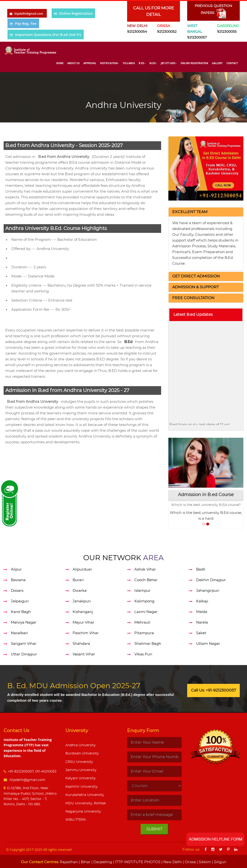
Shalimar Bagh (148, 644)
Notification (110, 63)
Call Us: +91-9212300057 (213, 690)
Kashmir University (82, 787)
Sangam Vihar (24, 644)
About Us (73, 63)
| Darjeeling (101, 862)
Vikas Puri (143, 654)
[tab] (206, 212)
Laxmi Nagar (146, 612)
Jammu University (81, 770)
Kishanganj (83, 612)
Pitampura (144, 633)
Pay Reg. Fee (26, 23)
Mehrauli (142, 622)
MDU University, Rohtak (86, 803)
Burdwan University (82, 754)
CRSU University (79, 762)
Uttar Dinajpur (24, 654)
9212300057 (197, 38)
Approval (90, 63)
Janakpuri (82, 601)
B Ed (142, 63)
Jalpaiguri (20, 601)
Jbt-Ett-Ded (169, 63)
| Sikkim (203, 862)
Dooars (17, 591)
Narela (202, 622)
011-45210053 (46, 772)
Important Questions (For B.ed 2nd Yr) (48, 34)
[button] (190, 212)
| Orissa (189, 862)
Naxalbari (19, 633)
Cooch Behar (146, 580)
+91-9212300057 (21, 772)
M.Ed (153, 63)
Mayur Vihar (83, 622)
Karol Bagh (21, 612)
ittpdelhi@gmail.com (27, 780)
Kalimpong (144, 601)
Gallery (217, 63)
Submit (154, 829)
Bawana (18, 580)
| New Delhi (171, 862)
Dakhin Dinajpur (211, 580)
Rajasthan (69, 862)
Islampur (142, 591)
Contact (232, 63)
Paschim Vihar (86, 633)
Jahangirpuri (208, 591)
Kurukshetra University (85, 795)
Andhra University (81, 745)
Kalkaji (202, 601)
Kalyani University (81, 778)
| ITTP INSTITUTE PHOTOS (136, 862)
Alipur (16, 569)
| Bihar (84, 862)
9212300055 (227, 32)
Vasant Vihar (84, 654)
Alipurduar (82, 569)
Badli (201, 569)
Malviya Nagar (24, 622)
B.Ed (128, 342)
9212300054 (137, 32)
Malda (202, 612)
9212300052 (167, 32)
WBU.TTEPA (76, 820)
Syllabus (129, 63)
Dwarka (80, 591)
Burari (78, 580)
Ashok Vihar (145, 569)
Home (60, 63)
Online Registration (76, 13)
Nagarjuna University (83, 812)
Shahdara (81, 644)
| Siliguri (219, 862)
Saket (201, 633)
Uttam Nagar (208, 644)
